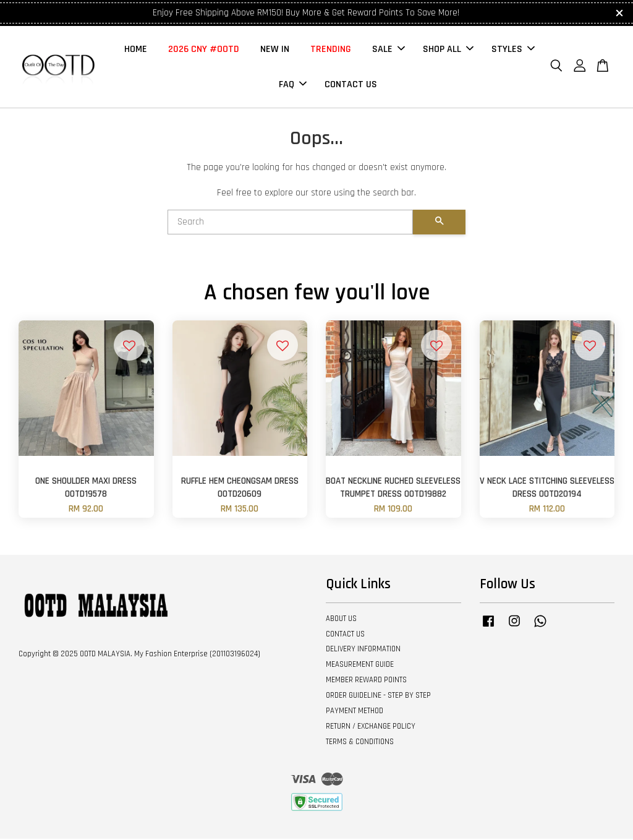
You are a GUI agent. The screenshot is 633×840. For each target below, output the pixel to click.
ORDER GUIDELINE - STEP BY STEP (378, 696)
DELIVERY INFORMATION (363, 650)
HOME (136, 50)
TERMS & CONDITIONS (360, 742)
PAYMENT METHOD (355, 712)
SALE (389, 50)
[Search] (290, 223)
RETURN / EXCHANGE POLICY (371, 727)
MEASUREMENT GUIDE (360, 666)
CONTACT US (351, 85)
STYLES (513, 50)
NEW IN (275, 50)
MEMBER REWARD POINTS (366, 681)
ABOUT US (341, 620)
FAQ (293, 85)
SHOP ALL (448, 50)
